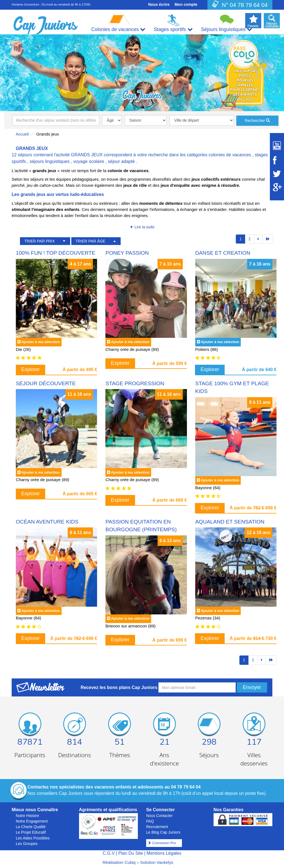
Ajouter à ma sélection (41, 342)
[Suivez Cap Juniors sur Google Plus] (277, 187)
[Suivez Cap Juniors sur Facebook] (277, 160)
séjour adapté (121, 161)
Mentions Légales (164, 853)
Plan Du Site (131, 853)
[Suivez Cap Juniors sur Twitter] (277, 174)
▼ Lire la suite (142, 227)
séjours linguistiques (50, 161)
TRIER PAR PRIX (39, 241)
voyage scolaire (89, 161)
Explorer (31, 369)
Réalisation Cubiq (119, 862)
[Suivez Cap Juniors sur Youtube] (277, 146)
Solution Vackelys (157, 862)
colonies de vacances (230, 155)
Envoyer (252, 687)
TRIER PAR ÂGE (91, 241)
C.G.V (109, 853)
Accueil (22, 134)
